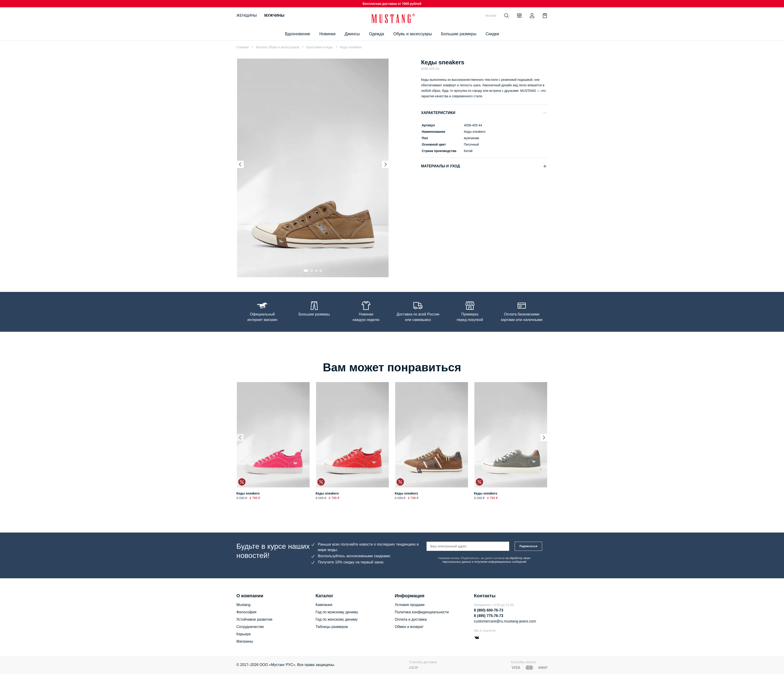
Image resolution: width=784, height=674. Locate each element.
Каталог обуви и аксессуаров (277, 47)
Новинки (327, 34)
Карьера (243, 634)
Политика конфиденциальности (422, 612)
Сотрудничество (250, 627)
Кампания (324, 605)
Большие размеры (459, 34)
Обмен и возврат (409, 627)
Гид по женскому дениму (337, 619)
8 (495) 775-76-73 (489, 616)
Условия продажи (410, 605)
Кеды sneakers (248, 494)
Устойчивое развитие (254, 619)
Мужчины (274, 15)
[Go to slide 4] (321, 271)
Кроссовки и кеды (320, 47)
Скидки (492, 34)
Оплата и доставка (411, 619)
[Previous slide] (240, 164)
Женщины (247, 15)
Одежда (376, 34)
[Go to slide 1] (306, 271)
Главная (242, 47)
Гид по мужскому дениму (337, 612)
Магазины (245, 641)
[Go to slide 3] (316, 271)
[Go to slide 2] (312, 271)
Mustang (243, 605)
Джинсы (352, 34)
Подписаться (528, 546)
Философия (246, 612)
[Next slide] (386, 164)
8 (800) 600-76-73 (489, 610)
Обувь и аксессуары (413, 34)
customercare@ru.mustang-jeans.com (505, 621)
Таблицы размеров (332, 627)
